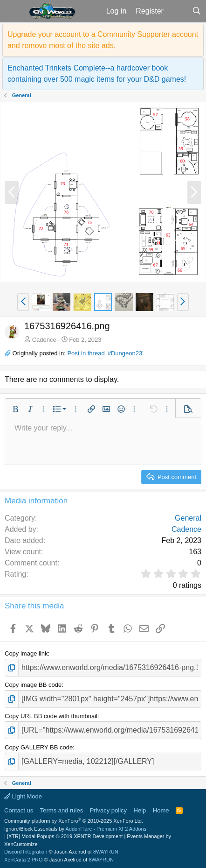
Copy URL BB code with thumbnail (51, 716)
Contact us (19, 810)
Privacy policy (108, 810)
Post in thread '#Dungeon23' (105, 353)
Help (140, 810)
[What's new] (178, 11)
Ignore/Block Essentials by (75, 829)
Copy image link (26, 653)
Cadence (44, 340)
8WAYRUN (106, 852)
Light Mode (23, 796)
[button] (13, 11)
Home (161, 810)
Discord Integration (26, 852)
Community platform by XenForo (74, 821)
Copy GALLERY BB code (39, 747)
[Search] (196, 11)
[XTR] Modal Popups (65, 836)
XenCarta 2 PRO (24, 860)
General (188, 518)
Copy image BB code (33, 685)
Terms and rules (62, 810)
